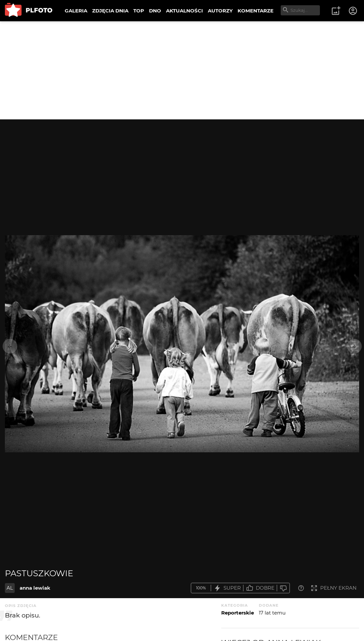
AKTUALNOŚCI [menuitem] (184, 11)
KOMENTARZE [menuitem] (256, 11)
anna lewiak (35, 588)
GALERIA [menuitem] (76, 11)
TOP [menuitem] (139, 11)
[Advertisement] (182, 70)
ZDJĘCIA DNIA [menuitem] (110, 11)
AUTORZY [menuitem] (220, 11)
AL (10, 588)
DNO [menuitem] (155, 11)
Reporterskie (238, 613)
